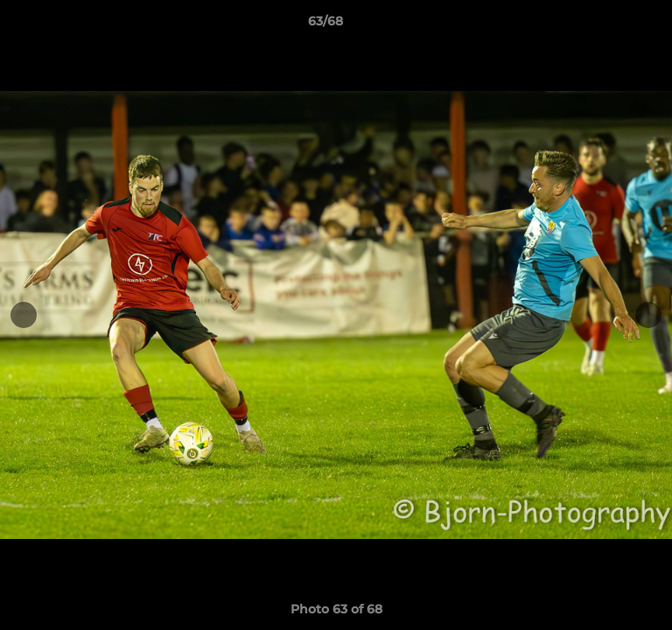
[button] (609, 25)
